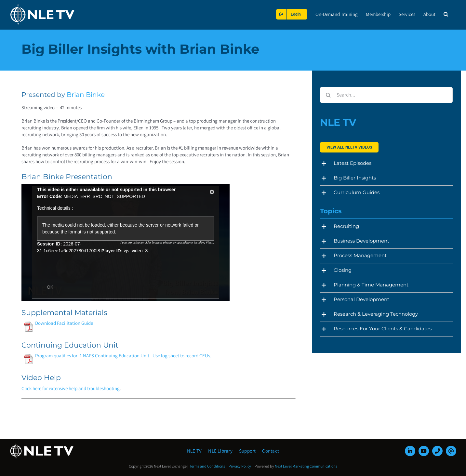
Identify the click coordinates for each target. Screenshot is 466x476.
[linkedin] (410, 451)
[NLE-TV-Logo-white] (42, 445)
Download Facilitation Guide (58, 323)
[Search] (328, 95)
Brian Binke (86, 95)
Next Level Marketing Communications (306, 466)
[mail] (451, 451)
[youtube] (424, 451)
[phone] (437, 451)
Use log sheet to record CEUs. (182, 356)
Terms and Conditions (207, 466)
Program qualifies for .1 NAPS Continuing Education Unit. (87, 356)
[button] (446, 14)
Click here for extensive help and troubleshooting (71, 388)
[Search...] (386, 95)
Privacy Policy (240, 466)
